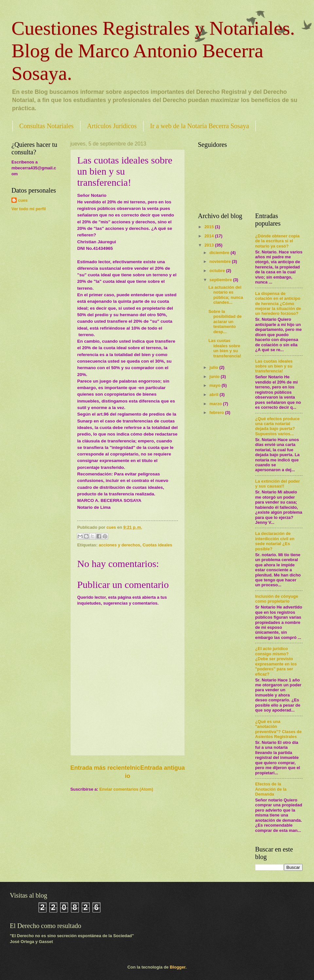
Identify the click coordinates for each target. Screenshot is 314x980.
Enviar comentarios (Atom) (126, 789)
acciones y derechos (120, 545)
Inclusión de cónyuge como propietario (277, 599)
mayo (215, 385)
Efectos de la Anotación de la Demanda (271, 789)
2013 (210, 245)
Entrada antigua (163, 768)
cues (23, 200)
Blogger (178, 967)
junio (215, 377)
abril (214, 395)
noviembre (221, 261)
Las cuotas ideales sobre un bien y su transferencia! (225, 348)
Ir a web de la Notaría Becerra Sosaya (200, 126)
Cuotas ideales (157, 545)
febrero (217, 413)
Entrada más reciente (100, 768)
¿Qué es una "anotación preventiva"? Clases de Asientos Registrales (278, 729)
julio (214, 367)
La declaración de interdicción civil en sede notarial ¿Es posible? (275, 541)
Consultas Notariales (46, 126)
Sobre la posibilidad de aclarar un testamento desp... (225, 322)
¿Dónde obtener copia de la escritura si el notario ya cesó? (277, 241)
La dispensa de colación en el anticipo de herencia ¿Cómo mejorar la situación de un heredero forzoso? (278, 304)
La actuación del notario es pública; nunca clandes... (226, 295)
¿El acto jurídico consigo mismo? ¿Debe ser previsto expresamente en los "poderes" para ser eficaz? (276, 661)
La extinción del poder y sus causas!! (278, 484)
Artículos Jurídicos (112, 126)
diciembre (220, 253)
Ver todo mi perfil (29, 209)
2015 (210, 227)
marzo (216, 404)
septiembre (221, 280)
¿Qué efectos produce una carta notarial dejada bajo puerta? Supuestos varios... (277, 426)
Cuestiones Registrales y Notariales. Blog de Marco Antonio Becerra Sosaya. (153, 51)
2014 (210, 236)
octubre (218, 271)
